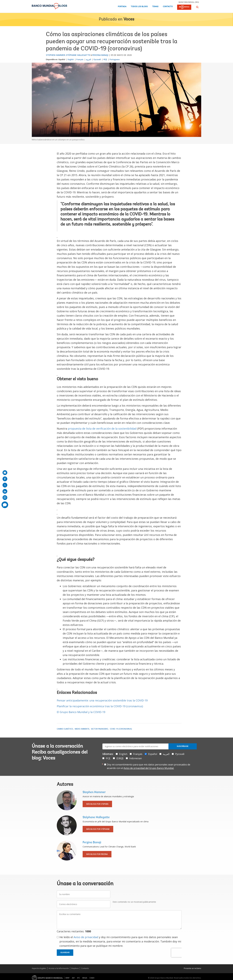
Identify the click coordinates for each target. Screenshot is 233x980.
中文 (105, 59)
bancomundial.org (189, 2)
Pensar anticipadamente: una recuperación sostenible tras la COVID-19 (102, 700)
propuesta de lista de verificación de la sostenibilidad (102, 429)
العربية (88, 59)
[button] (197, 7)
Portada (122, 7)
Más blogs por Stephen (97, 804)
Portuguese (115, 59)
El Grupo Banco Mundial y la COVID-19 (81, 712)
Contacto (168, 7)
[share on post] (5, 485)
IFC (79, 978)
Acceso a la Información (59, 968)
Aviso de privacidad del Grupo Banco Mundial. (149, 768)
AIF (73, 978)
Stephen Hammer (56, 55)
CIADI (92, 978)
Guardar (65, 953)
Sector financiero (100, 729)
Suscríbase (183, 746)
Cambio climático (65, 729)
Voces (129, 19)
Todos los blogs (139, 7)
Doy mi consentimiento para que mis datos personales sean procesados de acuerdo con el (149, 766)
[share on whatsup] (5, 498)
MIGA (85, 978)
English (71, 59)
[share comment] (5, 505)
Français (80, 59)
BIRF (68, 978)
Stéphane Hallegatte (78, 55)
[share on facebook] (5, 479)
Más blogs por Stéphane (98, 829)
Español (62, 59)
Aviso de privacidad (86, 937)
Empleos (75, 968)
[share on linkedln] (5, 491)
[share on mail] (5, 473)
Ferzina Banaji (100, 55)
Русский (97, 59)
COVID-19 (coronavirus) (121, 729)
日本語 (120, 758)
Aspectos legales (39, 968)
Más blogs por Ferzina (97, 854)
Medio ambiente (82, 729)
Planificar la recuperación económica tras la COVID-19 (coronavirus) (100, 706)
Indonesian (136, 758)
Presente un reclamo (193, 968)
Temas (155, 7)
